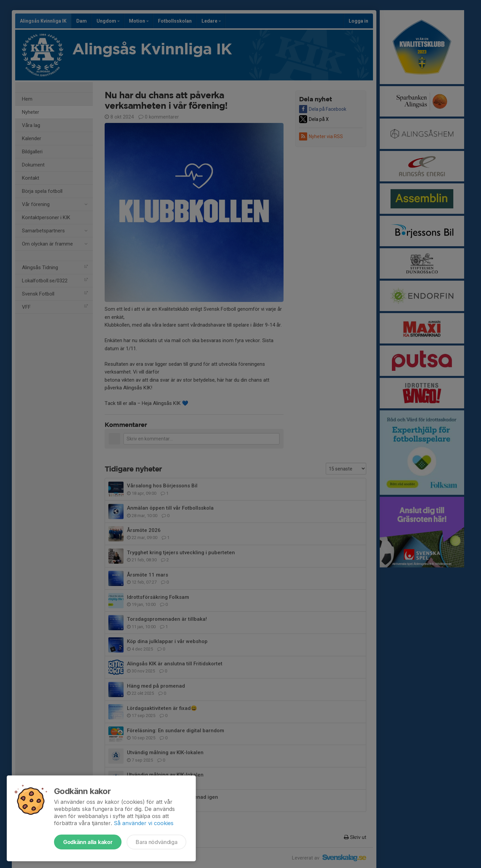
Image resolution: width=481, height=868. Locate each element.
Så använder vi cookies (144, 823)
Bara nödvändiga (156, 842)
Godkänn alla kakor (88, 842)
